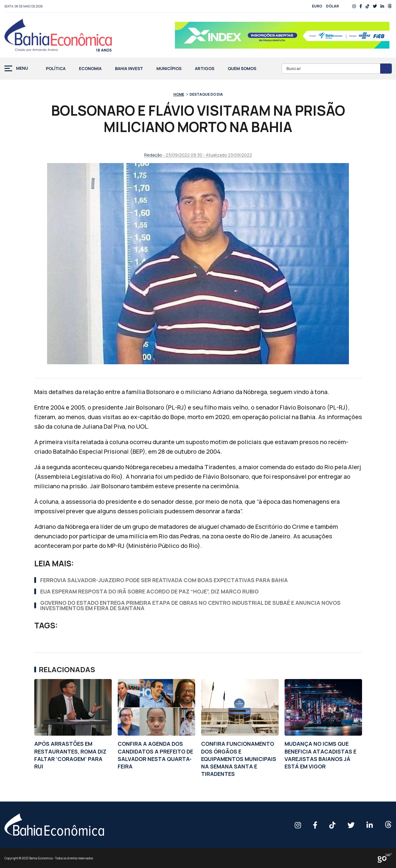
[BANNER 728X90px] (282, 35)
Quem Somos (242, 69)
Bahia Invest (129, 69)
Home (179, 94)
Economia (90, 69)
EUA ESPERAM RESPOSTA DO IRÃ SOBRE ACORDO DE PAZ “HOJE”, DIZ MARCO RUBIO (149, 591)
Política (56, 69)
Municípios (169, 69)
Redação (153, 155)
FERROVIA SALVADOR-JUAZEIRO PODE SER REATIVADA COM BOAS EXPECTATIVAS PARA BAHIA (164, 580)
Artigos (205, 69)
